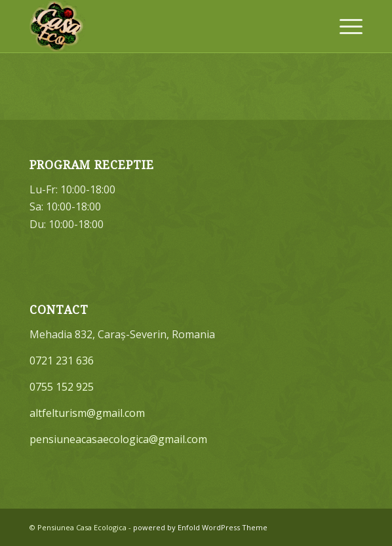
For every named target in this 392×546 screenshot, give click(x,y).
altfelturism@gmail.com (87, 413)
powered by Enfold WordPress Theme (200, 527)
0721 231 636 (62, 361)
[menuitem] (344, 26)
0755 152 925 (62, 387)
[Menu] (344, 26)
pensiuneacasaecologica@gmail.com (118, 439)
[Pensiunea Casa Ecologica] (163, 26)
